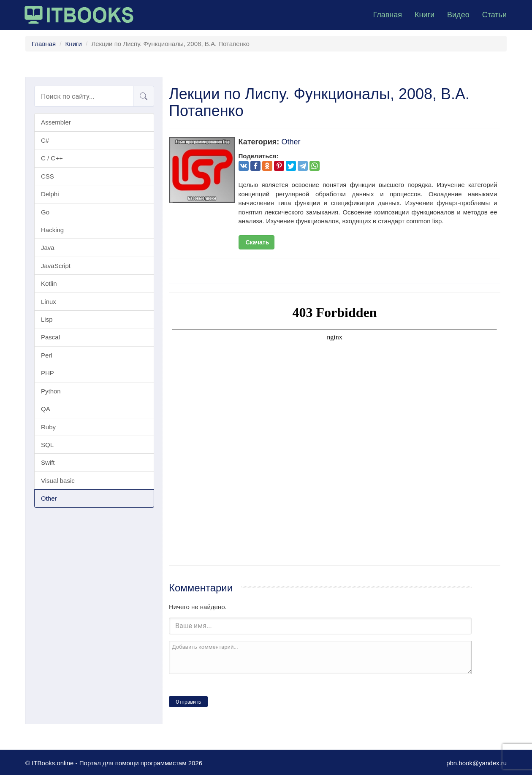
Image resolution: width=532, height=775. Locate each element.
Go (45, 212)
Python (51, 391)
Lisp (47, 319)
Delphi (50, 194)
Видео (458, 15)
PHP (47, 373)
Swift (48, 462)
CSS (47, 176)
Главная (387, 15)
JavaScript (56, 266)
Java (48, 248)
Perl (47, 355)
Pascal (50, 337)
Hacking (52, 230)
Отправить (188, 702)
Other (49, 498)
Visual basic (58, 481)
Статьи (494, 15)
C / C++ (52, 158)
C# (45, 140)
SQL (47, 445)
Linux (49, 302)
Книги (425, 15)
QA (46, 409)
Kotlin (49, 283)
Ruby (48, 427)
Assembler (56, 122)
